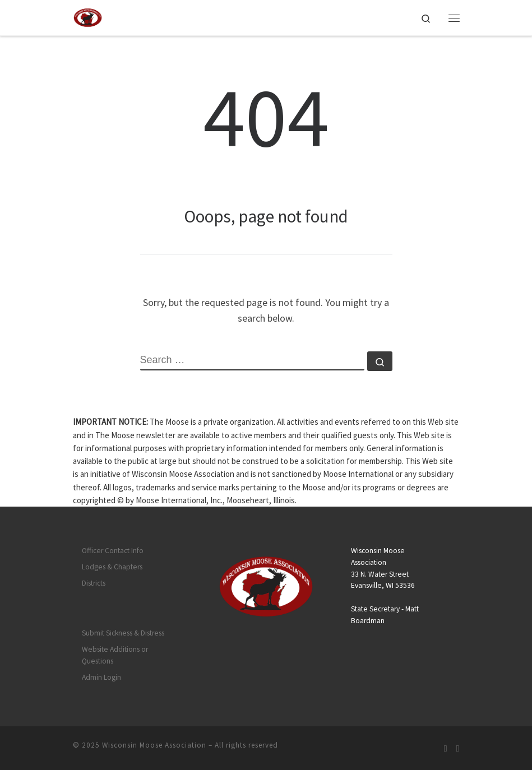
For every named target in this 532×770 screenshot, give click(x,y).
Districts (94, 583)
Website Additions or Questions (115, 655)
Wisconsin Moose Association (154, 745)
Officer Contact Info (113, 551)
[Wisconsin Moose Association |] (88, 16)
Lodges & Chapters (112, 567)
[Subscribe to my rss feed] (446, 748)
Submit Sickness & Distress (123, 633)
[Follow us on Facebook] (458, 748)
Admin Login (101, 677)
